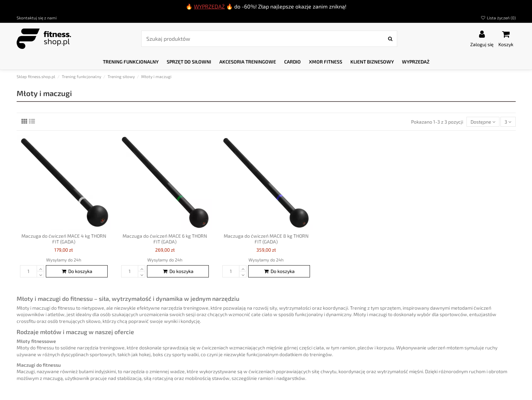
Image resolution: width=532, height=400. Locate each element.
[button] (131, 62)
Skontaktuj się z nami (37, 18)
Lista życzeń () (498, 18)
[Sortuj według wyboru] (483, 122)
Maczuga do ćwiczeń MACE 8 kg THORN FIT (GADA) (266, 239)
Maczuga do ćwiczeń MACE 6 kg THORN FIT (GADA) (165, 239)
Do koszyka (77, 271)
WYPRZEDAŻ (209, 6)
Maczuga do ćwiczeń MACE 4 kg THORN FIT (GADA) (64, 239)
